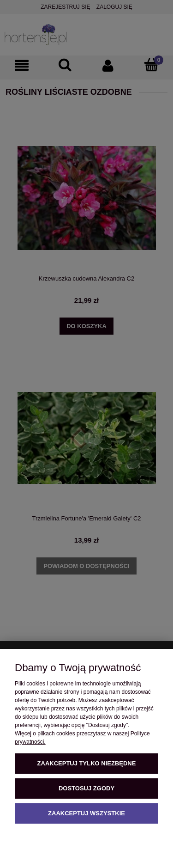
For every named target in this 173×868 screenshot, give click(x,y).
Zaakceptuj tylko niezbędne (87, 763)
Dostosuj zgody (86, 788)
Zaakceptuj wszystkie (86, 813)
